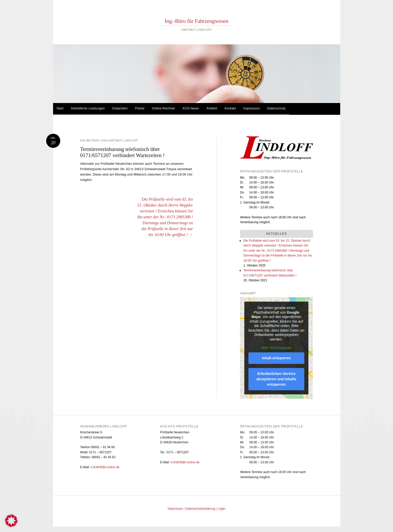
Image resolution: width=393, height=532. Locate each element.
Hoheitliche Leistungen (88, 108)
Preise (140, 108)
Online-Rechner (163, 108)
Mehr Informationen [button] (276, 348)
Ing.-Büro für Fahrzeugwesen (197, 21)
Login (222, 509)
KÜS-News (191, 108)
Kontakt (230, 108)
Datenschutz (276, 108)
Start (60, 108)
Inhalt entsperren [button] (277, 358)
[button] (11, 521)
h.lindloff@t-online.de (105, 467)
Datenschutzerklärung (200, 509)
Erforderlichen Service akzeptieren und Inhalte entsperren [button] (277, 379)
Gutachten (120, 108)
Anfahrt (212, 108)
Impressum (251, 108)
